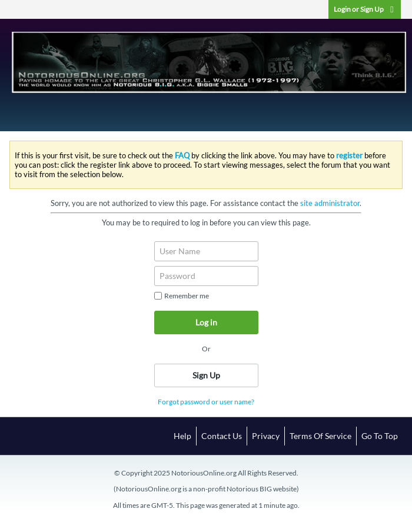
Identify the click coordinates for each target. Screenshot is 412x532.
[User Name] (206, 251)
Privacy (266, 436)
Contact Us (222, 436)
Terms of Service (320, 436)
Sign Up (206, 375)
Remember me (182, 296)
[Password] (206, 276)
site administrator (330, 203)
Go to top (380, 436)
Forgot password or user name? (206, 402)
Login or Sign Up (365, 9)
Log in (206, 322)
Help (182, 436)
